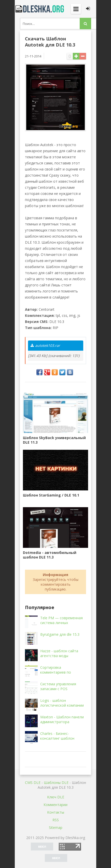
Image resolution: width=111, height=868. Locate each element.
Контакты (56, 812)
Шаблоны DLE (56, 782)
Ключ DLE (56, 797)
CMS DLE (33, 782)
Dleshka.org (40, 9)
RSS (56, 820)
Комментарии (55, 805)
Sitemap (56, 827)
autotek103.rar (45, 345)
